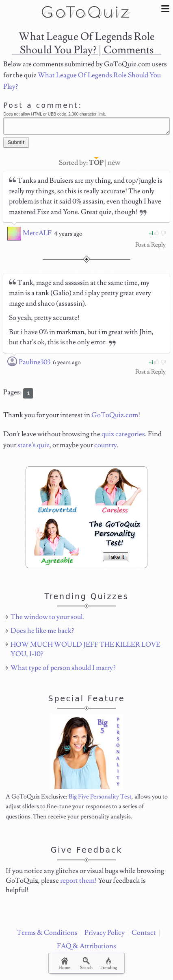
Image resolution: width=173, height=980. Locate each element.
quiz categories (123, 434)
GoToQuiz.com (115, 415)
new (114, 163)
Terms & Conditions (47, 933)
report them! (78, 881)
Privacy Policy (105, 933)
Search (86, 964)
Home (64, 964)
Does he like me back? (42, 631)
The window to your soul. (47, 617)
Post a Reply (150, 245)
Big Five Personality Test (100, 796)
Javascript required (86, 126)
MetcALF (37, 233)
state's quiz (34, 445)
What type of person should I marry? (63, 668)
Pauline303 (35, 362)
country (106, 445)
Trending (108, 964)
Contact (144, 933)
